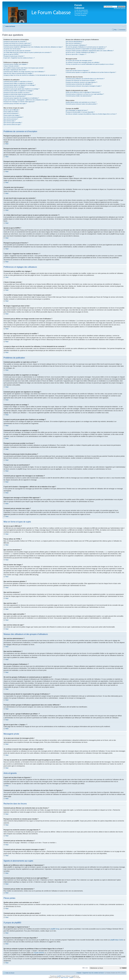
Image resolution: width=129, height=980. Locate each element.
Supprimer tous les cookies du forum (93, 973)
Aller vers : (85, 968)
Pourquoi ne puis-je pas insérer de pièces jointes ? (18, 94)
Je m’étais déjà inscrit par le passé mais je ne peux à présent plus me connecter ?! (27, 52)
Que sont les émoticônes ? (11, 113)
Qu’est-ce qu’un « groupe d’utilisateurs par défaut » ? (81, 52)
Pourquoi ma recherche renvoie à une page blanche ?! (81, 82)
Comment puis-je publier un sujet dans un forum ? (18, 81)
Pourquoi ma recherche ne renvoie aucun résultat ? (81, 80)
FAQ (115, 30)
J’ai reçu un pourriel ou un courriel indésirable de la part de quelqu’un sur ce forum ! (90, 64)
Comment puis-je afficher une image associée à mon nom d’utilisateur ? (24, 72)
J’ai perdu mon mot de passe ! (12, 49)
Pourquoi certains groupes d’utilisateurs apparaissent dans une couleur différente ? (90, 51)
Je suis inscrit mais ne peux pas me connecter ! (17, 51)
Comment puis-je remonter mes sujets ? (15, 104)
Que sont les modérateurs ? (74, 43)
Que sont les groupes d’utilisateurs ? (76, 45)
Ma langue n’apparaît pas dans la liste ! (15, 70)
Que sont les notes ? (10, 121)
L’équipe (79, 973)
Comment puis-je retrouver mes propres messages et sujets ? (84, 86)
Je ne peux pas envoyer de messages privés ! (79, 61)
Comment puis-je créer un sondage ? (14, 87)
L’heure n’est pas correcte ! (11, 66)
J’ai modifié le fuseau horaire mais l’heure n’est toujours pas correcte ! (24, 68)
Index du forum (10, 26)
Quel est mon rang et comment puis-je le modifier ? (18, 73)
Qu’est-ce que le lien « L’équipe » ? (76, 54)
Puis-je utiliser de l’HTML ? (11, 112)
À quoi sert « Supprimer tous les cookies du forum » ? (19, 58)
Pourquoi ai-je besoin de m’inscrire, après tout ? (17, 43)
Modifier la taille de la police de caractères (124, 26)
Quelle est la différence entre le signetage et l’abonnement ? (83, 92)
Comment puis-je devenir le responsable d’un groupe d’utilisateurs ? (85, 49)
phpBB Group (55, 929)
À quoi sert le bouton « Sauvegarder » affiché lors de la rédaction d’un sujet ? (26, 100)
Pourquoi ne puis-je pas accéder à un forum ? (17, 93)
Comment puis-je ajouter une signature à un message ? (20, 85)
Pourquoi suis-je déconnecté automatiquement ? (18, 45)
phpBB (59, 976)
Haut (7, 144)
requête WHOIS (39, 953)
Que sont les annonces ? (11, 119)
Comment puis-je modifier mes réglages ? (16, 64)
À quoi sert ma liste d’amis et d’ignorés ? (77, 71)
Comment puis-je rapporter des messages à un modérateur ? (21, 98)
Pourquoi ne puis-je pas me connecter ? (15, 41)
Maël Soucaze (65, 977)
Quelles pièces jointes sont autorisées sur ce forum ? (81, 102)
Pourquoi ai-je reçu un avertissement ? (15, 96)
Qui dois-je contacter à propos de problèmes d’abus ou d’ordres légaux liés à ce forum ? (91, 114)
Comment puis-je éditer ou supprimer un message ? (19, 83)
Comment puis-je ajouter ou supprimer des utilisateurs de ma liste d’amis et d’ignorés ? (91, 72)
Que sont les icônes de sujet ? (12, 124)
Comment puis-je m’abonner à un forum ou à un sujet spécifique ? (85, 94)
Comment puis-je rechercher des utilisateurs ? (79, 84)
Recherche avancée (120, 8)
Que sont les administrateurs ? (75, 41)
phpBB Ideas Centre (117, 940)
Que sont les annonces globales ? (13, 117)
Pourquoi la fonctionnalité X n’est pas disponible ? (80, 112)
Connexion (122, 30)
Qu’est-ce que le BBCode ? (11, 110)
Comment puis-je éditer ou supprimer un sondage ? (18, 91)
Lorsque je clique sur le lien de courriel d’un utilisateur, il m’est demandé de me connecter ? (30, 75)
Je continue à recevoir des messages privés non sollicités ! (83, 62)
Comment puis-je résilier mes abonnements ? (79, 96)
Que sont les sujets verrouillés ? (13, 123)
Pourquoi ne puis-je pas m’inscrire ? (14, 56)
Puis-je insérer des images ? (12, 115)
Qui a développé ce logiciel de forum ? (77, 110)
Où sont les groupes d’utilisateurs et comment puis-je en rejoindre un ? (86, 47)
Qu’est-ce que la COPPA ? (11, 54)
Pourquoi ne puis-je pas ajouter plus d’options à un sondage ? (21, 89)
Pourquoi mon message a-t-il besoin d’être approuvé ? (19, 102)
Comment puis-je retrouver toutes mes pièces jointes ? (81, 104)
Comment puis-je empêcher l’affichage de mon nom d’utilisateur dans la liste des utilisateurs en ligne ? (33, 47)
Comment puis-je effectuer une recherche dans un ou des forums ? (85, 79)
